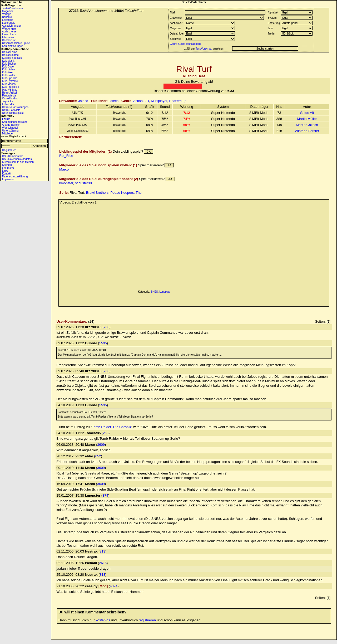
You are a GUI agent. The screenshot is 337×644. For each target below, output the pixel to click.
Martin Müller (307, 119)
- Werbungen (8, 29)
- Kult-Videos (8, 84)
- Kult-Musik (8, 61)
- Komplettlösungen (12, 46)
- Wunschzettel (9, 128)
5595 (103, 343)
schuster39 (83, 183)
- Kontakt (6, 174)
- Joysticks (7, 101)
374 (105, 495)
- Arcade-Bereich (10, 125)
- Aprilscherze (9, 32)
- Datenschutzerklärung (14, 176)
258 (106, 433)
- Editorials (7, 20)
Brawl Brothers (97, 193)
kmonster (66, 183)
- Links (4, 171)
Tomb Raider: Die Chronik (111, 427)
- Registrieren (8, 150)
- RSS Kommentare (12, 156)
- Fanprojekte (8, 96)
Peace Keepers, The (126, 193)
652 (98, 456)
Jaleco (83, 101)
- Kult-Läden (8, 69)
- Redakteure (8, 40)
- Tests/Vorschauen (12, 8)
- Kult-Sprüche (9, 78)
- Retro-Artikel (9, 93)
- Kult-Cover (8, 67)
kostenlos (103, 620)
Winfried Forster (307, 131)
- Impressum (8, 179)
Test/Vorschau (204, 49)
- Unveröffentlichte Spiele (15, 43)
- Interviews (7, 37)
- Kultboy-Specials (11, 58)
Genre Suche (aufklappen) (185, 44)
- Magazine (7, 11)
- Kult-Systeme (9, 81)
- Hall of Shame (10, 55)
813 (102, 551)
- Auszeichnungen (11, 26)
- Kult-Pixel (7, 72)
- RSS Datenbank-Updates (16, 159)
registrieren (147, 620)
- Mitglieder (7, 134)
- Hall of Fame (9, 52)
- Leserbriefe (8, 23)
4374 (114, 586)
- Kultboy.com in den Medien (17, 162)
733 (107, 327)
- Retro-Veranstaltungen (14, 107)
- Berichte (6, 17)
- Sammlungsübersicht (14, 122)
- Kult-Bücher (8, 64)
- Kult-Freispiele (10, 87)
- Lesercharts (8, 34)
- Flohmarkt (7, 168)
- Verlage (6, 14)
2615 (103, 563)
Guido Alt (307, 113)
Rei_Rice (66, 156)
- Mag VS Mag (9, 90)
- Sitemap (6, 165)
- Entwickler (7, 104)
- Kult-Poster (8, 75)
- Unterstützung (9, 131)
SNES (154, 292)
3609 (101, 445)
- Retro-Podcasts (10, 110)
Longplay (165, 292)
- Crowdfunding (9, 98)
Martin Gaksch (307, 125)
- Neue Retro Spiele (12, 113)
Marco (64, 169)
